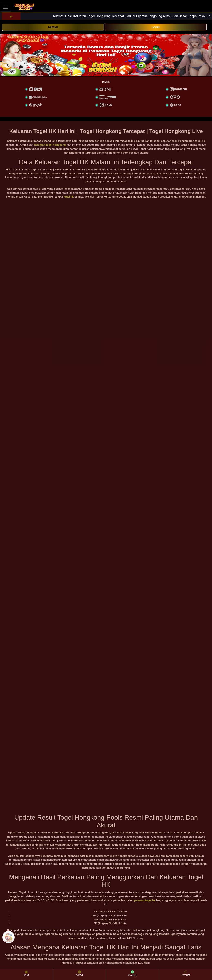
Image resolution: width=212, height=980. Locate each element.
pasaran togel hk (145, 900)
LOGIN (156, 27)
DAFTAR (53, 27)
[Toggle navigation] (6, 7)
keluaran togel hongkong (50, 145)
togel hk (69, 197)
